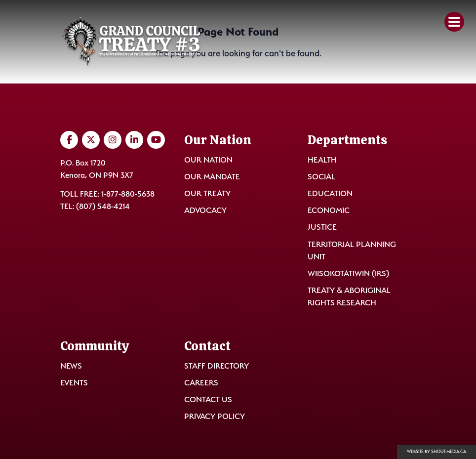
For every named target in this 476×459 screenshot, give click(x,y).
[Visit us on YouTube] (156, 140)
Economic (329, 210)
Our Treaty (207, 193)
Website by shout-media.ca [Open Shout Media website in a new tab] (436, 452)
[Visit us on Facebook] (69, 140)
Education (330, 193)
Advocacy (205, 210)
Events (74, 383)
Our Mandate (212, 177)
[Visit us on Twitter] (91, 140)
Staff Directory (217, 366)
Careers (201, 383)
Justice (322, 227)
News (71, 366)
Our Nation (208, 160)
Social (321, 177)
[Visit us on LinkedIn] (134, 140)
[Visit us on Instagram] (113, 140)
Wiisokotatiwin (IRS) (348, 273)
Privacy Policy (215, 416)
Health (322, 160)
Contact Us (208, 399)
